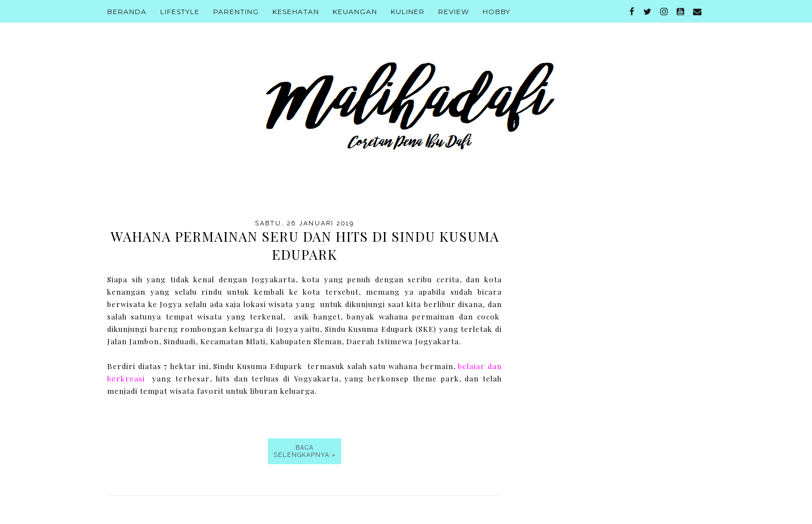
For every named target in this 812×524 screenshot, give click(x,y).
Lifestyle (180, 12)
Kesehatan (296, 12)
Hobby (497, 12)
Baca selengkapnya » (305, 451)
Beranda (127, 12)
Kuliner (408, 12)
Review (454, 12)
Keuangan (355, 12)
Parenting (236, 12)
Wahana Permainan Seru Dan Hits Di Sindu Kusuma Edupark (305, 245)
